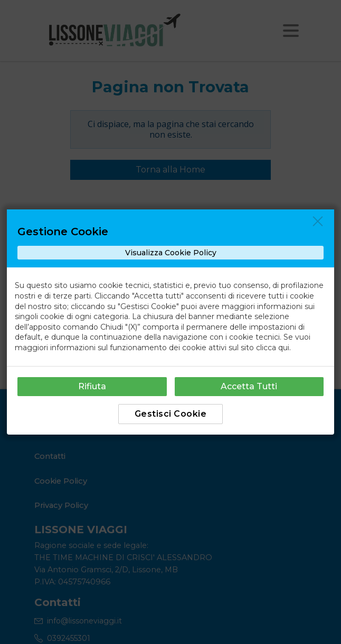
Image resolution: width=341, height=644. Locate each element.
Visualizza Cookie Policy (171, 253)
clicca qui (273, 348)
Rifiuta (92, 386)
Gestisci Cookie (171, 414)
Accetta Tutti (249, 386)
